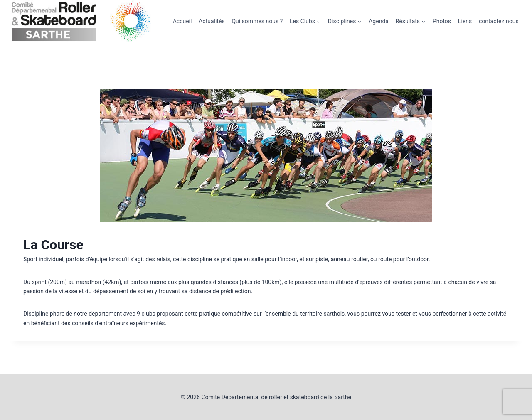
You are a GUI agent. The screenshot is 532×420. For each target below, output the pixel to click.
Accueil (182, 21)
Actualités (212, 21)
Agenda (379, 21)
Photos (442, 21)
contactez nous (499, 21)
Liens (465, 21)
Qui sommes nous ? (257, 21)
